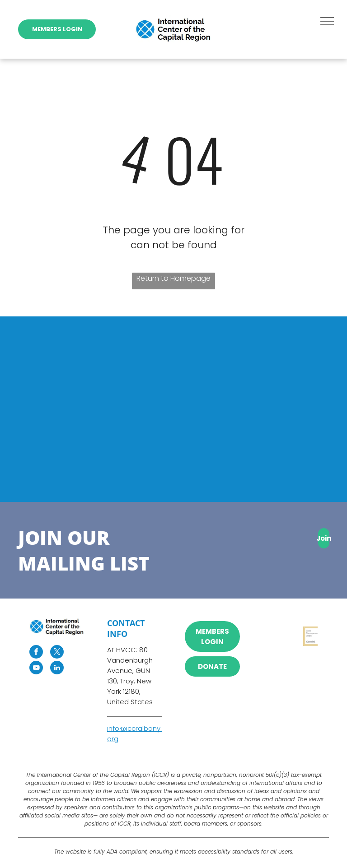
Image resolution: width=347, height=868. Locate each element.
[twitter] (57, 653)
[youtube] (36, 669)
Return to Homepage (173, 278)
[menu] (327, 21)
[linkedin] (57, 669)
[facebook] (36, 653)
